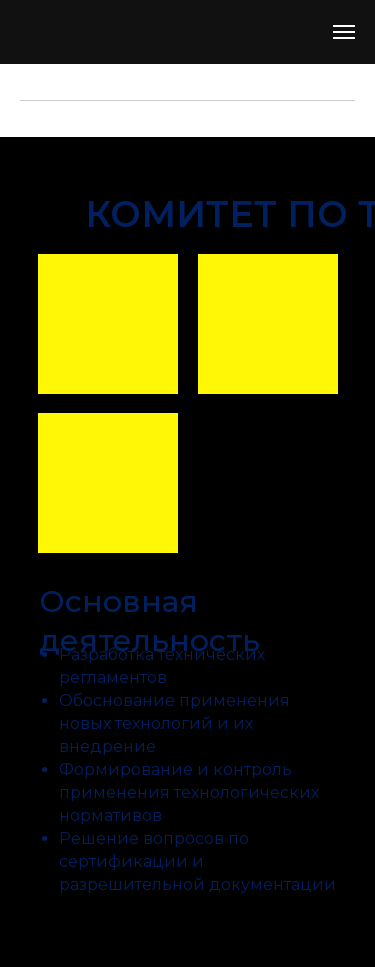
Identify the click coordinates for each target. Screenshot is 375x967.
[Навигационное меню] (344, 32)
